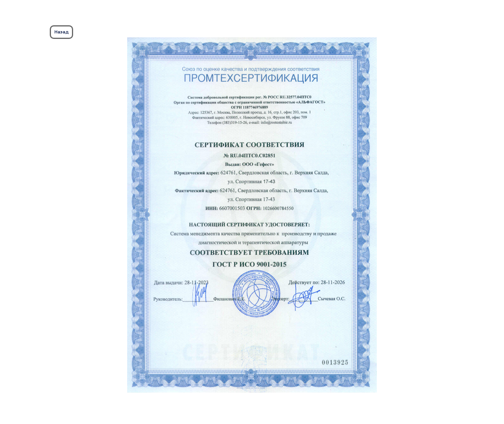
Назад (62, 32)
